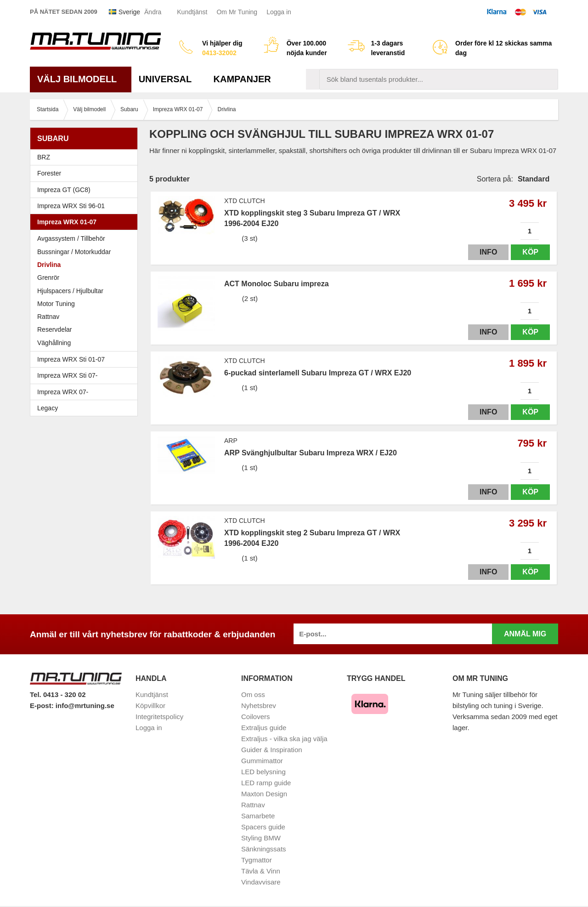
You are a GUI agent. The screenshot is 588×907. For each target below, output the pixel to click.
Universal (169, 79)
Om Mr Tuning (237, 12)
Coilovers (256, 717)
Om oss (253, 694)
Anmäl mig (525, 634)
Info (488, 252)
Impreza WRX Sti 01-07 (86, 359)
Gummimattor (262, 761)
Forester (86, 173)
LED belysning (263, 772)
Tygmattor (257, 860)
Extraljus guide (264, 728)
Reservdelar (54, 329)
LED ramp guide (266, 783)
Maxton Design (264, 794)
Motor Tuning (86, 304)
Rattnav (48, 317)
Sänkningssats (264, 849)
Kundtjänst (192, 12)
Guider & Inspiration (272, 750)
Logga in (279, 12)
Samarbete (258, 816)
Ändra (153, 12)
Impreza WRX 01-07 (86, 222)
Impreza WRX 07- (86, 392)
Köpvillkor (150, 706)
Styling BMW (261, 838)
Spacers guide (263, 827)
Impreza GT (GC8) (86, 190)
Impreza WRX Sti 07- (86, 375)
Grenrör (48, 278)
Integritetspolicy (159, 717)
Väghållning (54, 343)
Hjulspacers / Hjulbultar (70, 291)
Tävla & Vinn (261, 871)
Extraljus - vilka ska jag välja (284, 739)
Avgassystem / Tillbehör (71, 238)
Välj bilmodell (81, 79)
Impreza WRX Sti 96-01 (86, 206)
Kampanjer (242, 79)
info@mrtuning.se (85, 706)
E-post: (43, 706)
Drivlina (49, 265)
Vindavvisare (261, 882)
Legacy (86, 408)
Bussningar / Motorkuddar (74, 252)
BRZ (44, 157)
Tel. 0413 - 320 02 (58, 694)
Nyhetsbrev (259, 706)
